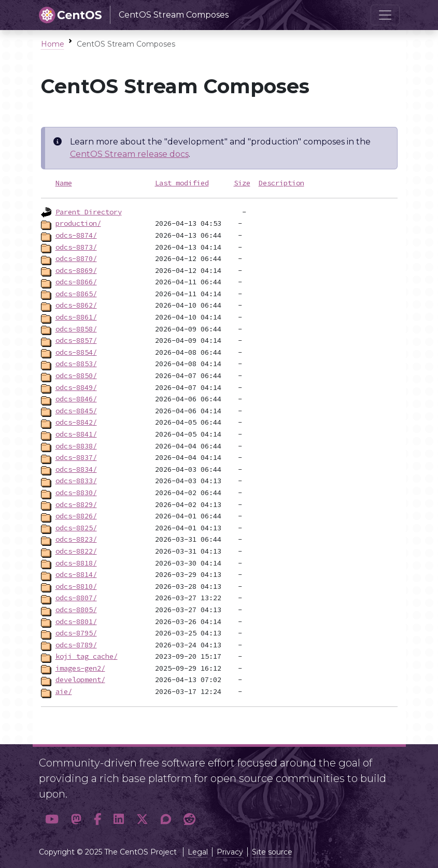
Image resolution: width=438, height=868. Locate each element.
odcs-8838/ (76, 446)
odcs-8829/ (76, 504)
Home (53, 44)
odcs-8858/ (76, 329)
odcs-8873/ (76, 247)
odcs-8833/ (76, 481)
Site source (272, 852)
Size (242, 183)
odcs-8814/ (76, 574)
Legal (198, 852)
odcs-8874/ (76, 235)
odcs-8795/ (76, 633)
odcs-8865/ (76, 294)
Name (64, 183)
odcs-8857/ (76, 340)
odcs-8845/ (76, 411)
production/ (78, 223)
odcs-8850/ (76, 375)
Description (281, 183)
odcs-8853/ (76, 364)
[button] (52, 819)
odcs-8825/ (76, 528)
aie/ (64, 691)
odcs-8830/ (76, 493)
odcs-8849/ (76, 387)
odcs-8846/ (76, 399)
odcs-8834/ (76, 469)
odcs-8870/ (76, 258)
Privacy (230, 852)
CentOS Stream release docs (129, 154)
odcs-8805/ (76, 610)
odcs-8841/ (76, 434)
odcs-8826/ (76, 516)
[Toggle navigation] (385, 15)
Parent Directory (89, 212)
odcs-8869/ (76, 270)
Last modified (182, 183)
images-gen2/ (80, 668)
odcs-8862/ (76, 305)
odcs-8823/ (76, 539)
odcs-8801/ (76, 621)
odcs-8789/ (76, 645)
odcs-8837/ (76, 457)
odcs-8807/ (76, 598)
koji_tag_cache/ (87, 656)
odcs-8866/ (76, 282)
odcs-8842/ (76, 422)
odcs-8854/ (76, 352)
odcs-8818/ (76, 563)
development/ (80, 679)
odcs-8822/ (76, 551)
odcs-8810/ (76, 586)
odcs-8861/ (76, 317)
